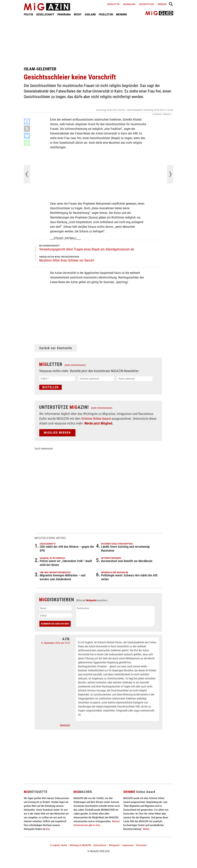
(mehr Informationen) (75, 365)
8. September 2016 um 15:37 (56, 643)
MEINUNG (122, 14)
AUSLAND (90, 14)
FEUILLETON (106, 14)
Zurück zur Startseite (56, 348)
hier (48, 829)
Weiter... (147, 829)
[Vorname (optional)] (96, 379)
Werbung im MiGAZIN (80, 845)
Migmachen (129, 4)
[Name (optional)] (135, 379)
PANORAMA (64, 14)
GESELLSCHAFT (45, 14)
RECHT (78, 14)
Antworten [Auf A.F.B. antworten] (65, 725)
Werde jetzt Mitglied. (99, 423)
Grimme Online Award (96, 419)
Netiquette (91, 600)
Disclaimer (141, 845)
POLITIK (28, 14)
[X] (27, 129)
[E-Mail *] (57, 379)
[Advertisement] (98, 41)
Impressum (128, 845)
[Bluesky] (27, 136)
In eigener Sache (59, 845)
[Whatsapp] (27, 143)
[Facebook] (27, 122)
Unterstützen (146, 4)
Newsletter (113, 4)
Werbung (162, 4)
